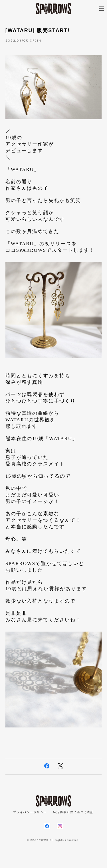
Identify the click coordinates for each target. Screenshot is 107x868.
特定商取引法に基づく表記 (73, 812)
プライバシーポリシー (30, 812)
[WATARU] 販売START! (38, 30)
